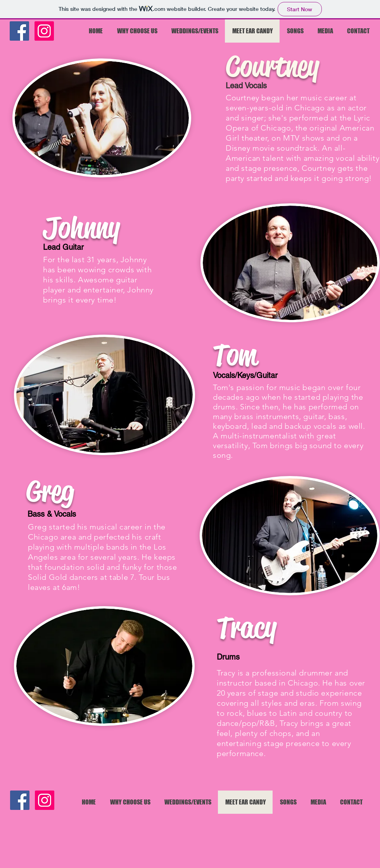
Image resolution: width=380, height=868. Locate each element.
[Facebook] (19, 31)
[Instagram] (44, 31)
